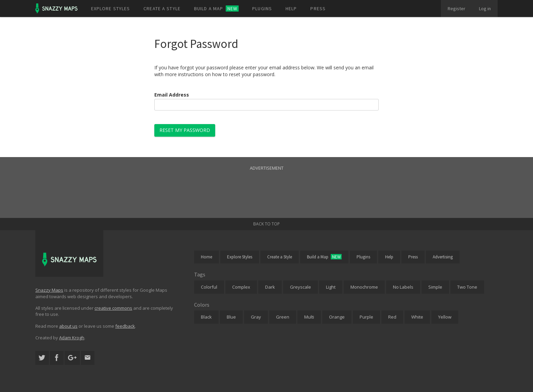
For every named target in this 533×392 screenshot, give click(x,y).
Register (457, 8)
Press (318, 8)
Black (206, 317)
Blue (231, 317)
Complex (241, 287)
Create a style (162, 8)
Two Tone (467, 287)
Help (291, 8)
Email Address (172, 95)
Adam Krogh (72, 338)
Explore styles (111, 8)
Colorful (209, 287)
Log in (485, 8)
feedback (125, 326)
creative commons (113, 308)
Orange (337, 317)
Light (331, 287)
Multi (309, 317)
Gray (256, 317)
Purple (366, 317)
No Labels (403, 287)
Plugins (262, 8)
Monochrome (364, 287)
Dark (270, 287)
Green (283, 317)
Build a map (216, 8)
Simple (435, 287)
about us (68, 326)
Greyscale (300, 287)
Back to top (266, 224)
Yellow (445, 317)
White (417, 317)
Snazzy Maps (49, 290)
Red (392, 317)
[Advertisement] (266, 187)
